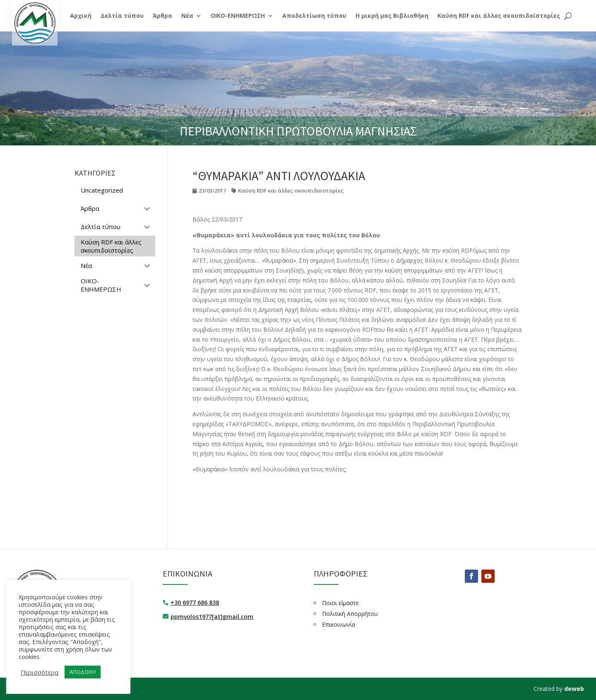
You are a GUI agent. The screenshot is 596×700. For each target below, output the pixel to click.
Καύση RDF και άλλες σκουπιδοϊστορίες (291, 191)
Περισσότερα (40, 672)
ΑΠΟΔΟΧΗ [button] (83, 672)
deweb (574, 689)
